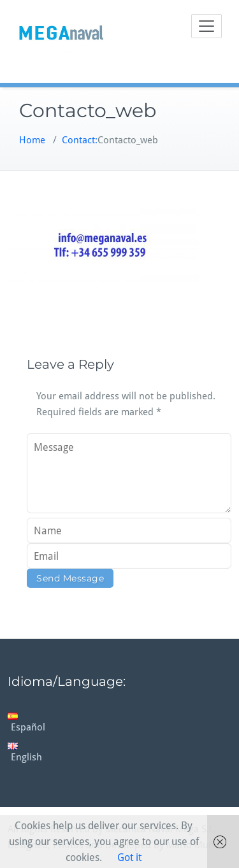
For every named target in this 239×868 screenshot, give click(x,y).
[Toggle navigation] (206, 26)
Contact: (80, 140)
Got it (129, 857)
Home (32, 140)
